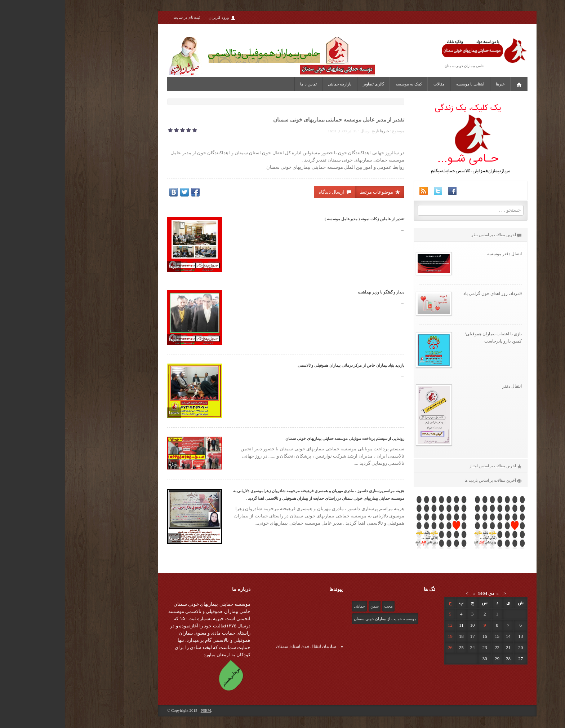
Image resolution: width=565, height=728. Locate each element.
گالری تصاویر (309, 84)
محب (324, 606)
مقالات (374, 84)
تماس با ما (244, 84)
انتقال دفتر (447, 386)
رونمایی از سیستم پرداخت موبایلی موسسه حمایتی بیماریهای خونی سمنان (280, 438)
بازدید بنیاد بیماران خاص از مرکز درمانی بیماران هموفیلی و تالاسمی (286, 365)
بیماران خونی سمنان (395, 66)
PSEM (141, 710)
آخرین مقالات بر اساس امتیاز (431, 466)
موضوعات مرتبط (315, 192)
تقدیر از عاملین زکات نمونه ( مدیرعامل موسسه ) (300, 219)
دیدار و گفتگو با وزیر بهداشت (316, 292)
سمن (310, 606)
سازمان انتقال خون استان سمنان (241, 648)
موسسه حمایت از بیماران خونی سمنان (320, 619)
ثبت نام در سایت (122, 17)
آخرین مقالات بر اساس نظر (432, 235)
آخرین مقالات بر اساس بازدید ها (428, 480)
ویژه (108, 464)
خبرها (435, 84)
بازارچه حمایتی (275, 84)
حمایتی (295, 606)
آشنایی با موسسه (406, 84)
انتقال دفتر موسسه (440, 254)
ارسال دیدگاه (270, 192)
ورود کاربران (157, 18)
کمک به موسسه (344, 84)
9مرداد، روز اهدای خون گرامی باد (428, 294)
